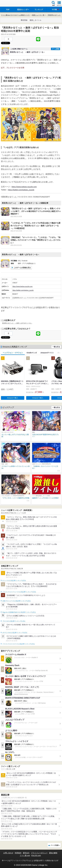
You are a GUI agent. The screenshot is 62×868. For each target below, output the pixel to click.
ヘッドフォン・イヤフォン (13, 353)
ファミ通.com (25, 855)
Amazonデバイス (47, 353)
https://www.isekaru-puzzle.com (24, 187)
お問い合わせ (8, 853)
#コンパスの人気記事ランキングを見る (14, 581)
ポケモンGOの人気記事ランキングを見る (15, 633)
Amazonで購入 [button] (13, 398)
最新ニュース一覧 (38, 15)
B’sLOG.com (36, 855)
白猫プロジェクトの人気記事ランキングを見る (16, 601)
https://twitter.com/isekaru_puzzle (21, 190)
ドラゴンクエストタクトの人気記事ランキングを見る (19, 644)
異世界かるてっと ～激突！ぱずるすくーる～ (17, 323)
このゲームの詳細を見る (22, 268)
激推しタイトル (35, 20)
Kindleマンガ (32, 353)
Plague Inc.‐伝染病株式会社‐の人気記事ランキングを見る (19, 612)
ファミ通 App (9, 4)
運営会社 (26, 853)
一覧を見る (56, 347)
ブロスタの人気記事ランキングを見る (14, 621)
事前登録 (24, 20)
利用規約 (18, 853)
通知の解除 (53, 853)
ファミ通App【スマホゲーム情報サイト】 (15, 15)
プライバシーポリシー (39, 853)
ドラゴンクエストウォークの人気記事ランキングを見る (19, 592)
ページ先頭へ (55, 845)
